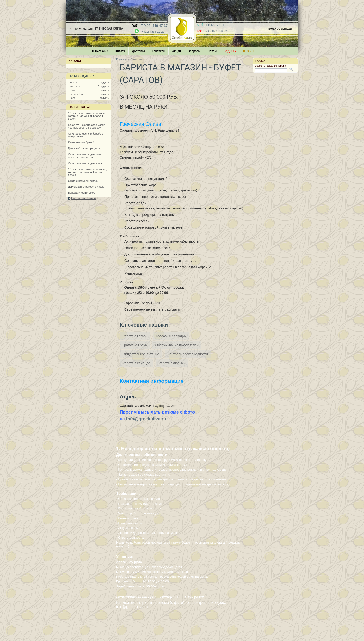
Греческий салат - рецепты (84, 148)
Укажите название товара (271, 66)
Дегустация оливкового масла (86, 187)
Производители (82, 76)
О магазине (100, 51)
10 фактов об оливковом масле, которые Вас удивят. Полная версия (87, 172)
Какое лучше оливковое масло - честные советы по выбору (87, 126)
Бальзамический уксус (82, 193)
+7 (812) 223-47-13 (216, 25)
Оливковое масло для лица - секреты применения (86, 156)
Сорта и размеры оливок (83, 181)
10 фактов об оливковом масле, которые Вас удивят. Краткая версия (87, 116)
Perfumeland (77, 94)
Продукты (104, 82)
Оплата (120, 51)
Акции (176, 51)
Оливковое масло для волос (85, 163)
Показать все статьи (83, 198)
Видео (230, 51)
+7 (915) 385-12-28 (152, 32)
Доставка (139, 51)
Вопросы (194, 51)
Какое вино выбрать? (81, 142)
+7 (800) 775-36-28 (216, 31)
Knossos (75, 86)
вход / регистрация (281, 29)
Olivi (72, 90)
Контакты (159, 51)
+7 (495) (153, 26)
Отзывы (249, 51)
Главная (121, 59)
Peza (73, 98)
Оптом (212, 51)
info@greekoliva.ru (146, 419)
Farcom (74, 82)
